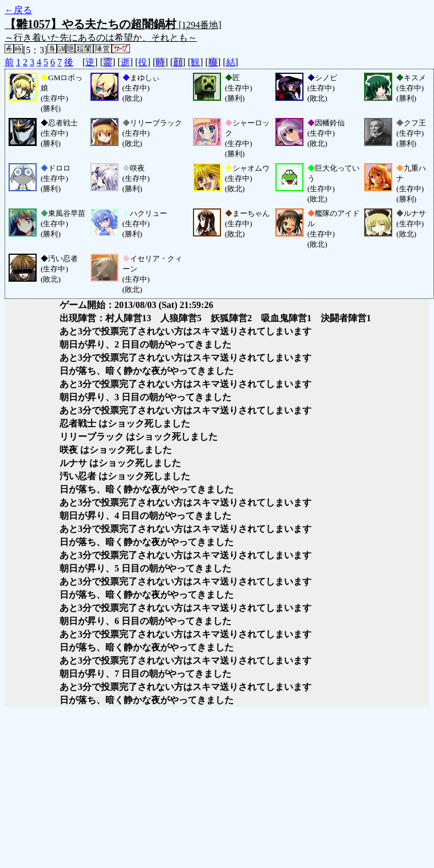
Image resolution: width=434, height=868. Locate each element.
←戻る (18, 10)
